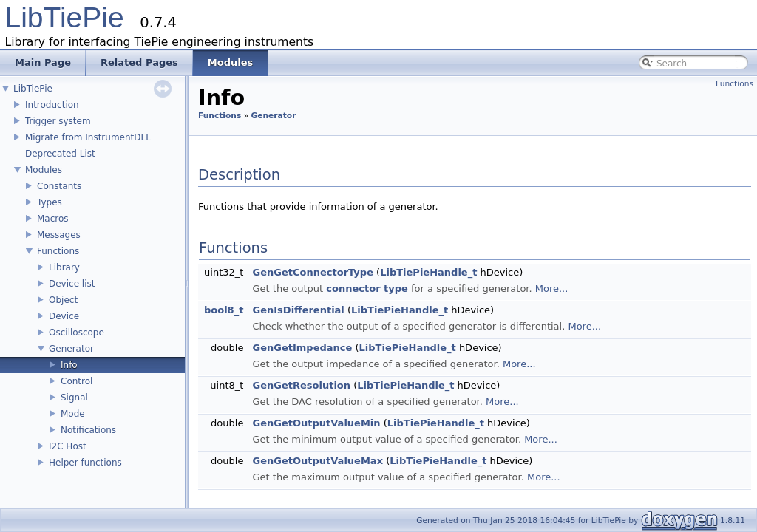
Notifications (88, 430)
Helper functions (85, 463)
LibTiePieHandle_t (428, 272)
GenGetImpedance (303, 348)
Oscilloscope (77, 332)
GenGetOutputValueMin (317, 423)
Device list (72, 284)
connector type (367, 289)
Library (64, 267)
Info (69, 365)
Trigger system (58, 121)
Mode (73, 414)
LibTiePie (65, 17)
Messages (59, 235)
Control (77, 381)
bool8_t (224, 310)
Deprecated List (60, 154)
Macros (53, 219)
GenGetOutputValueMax (318, 461)
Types (50, 202)
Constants (59, 186)
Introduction (52, 105)
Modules (44, 170)
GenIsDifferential (299, 310)
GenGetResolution (302, 385)
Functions (58, 251)
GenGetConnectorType (313, 272)
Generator (71, 349)
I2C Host (68, 446)
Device (64, 316)
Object (63, 300)
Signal (74, 398)
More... (552, 289)
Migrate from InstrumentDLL (88, 137)
